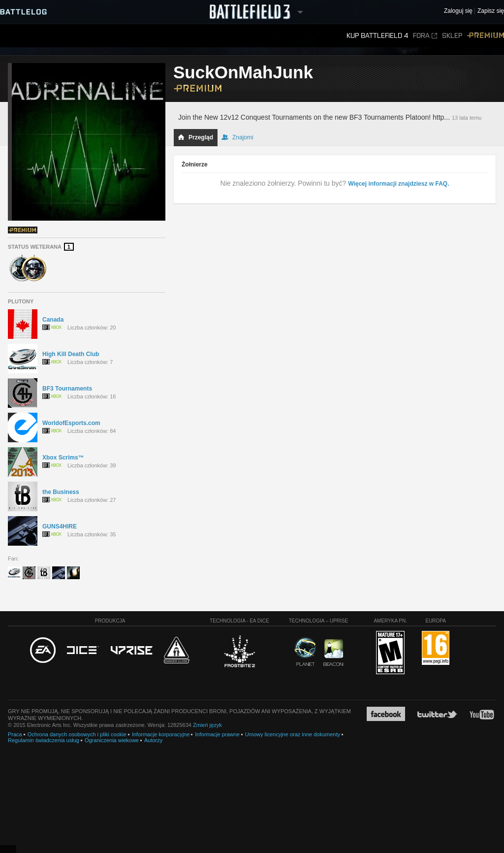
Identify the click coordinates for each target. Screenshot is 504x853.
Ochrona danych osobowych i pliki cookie (77, 734)
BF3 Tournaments (67, 389)
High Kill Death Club (71, 354)
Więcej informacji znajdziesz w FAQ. (398, 184)
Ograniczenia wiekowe (112, 740)
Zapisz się (491, 11)
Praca (15, 734)
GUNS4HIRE (60, 526)
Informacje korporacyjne (161, 734)
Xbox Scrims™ (63, 458)
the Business (61, 492)
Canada (53, 320)
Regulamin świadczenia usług (44, 740)
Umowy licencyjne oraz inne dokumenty (293, 734)
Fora (425, 36)
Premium (486, 36)
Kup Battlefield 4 (377, 36)
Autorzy (153, 740)
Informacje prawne (217, 734)
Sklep (452, 36)
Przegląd (195, 137)
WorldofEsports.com (71, 423)
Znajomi (237, 137)
